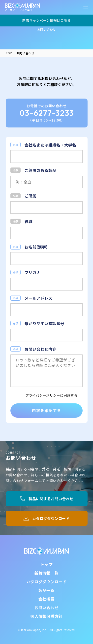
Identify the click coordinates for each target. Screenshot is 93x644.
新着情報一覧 (47, 573)
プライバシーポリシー (43, 395)
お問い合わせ (47, 607)
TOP (9, 53)
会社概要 (46, 599)
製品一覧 (46, 590)
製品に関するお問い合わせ (51, 499)
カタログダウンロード (51, 518)
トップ (46, 564)
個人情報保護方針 (46, 616)
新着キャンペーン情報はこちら (46, 20)
